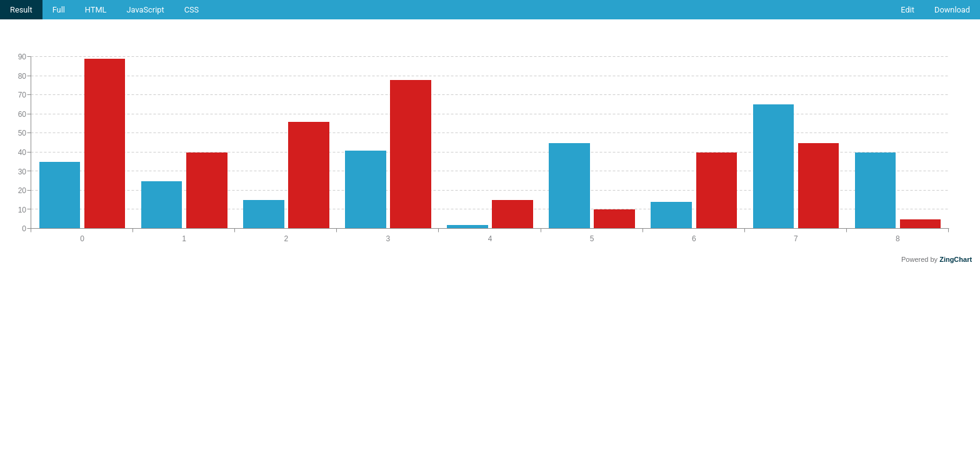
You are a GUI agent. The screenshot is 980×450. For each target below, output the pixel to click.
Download (952, 10)
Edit (907, 10)
